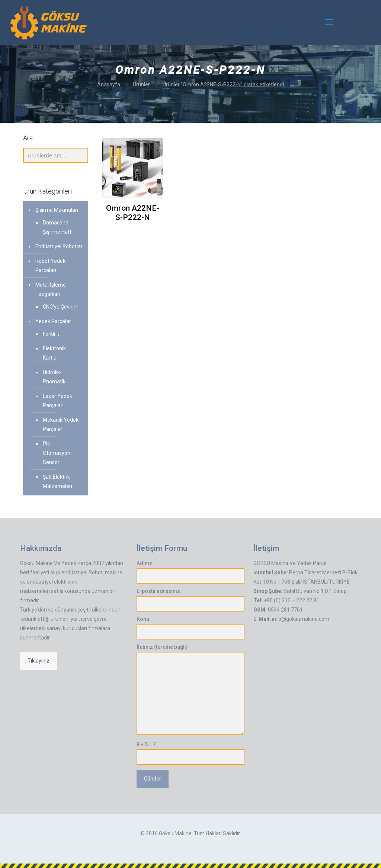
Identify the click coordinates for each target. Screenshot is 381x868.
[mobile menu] (329, 22)
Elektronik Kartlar (54, 353)
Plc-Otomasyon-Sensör (57, 453)
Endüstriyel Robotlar (59, 246)
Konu (190, 628)
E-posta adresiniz (190, 600)
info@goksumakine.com (301, 619)
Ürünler (141, 84)
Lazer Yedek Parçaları (57, 401)
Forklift (51, 334)
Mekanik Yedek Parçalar (61, 425)
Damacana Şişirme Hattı (58, 227)
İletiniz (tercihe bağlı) (190, 690)
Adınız (190, 572)
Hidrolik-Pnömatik (54, 377)
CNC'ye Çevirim (61, 307)
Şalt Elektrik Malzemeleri (57, 481)
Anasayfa (109, 84)
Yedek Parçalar (53, 321)
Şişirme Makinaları (57, 210)
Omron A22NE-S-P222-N (133, 213)
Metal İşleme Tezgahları (51, 289)
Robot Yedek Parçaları (50, 266)
